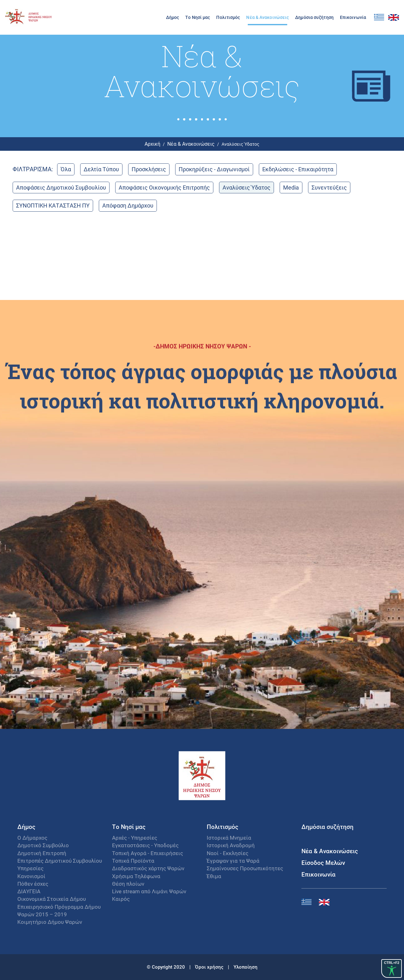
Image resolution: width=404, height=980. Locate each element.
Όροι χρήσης (210, 967)
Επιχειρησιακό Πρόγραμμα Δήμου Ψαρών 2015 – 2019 (59, 910)
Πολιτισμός (228, 17)
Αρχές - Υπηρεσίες (135, 838)
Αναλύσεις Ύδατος (247, 187)
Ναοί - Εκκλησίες (228, 853)
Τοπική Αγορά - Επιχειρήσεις (148, 853)
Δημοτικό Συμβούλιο (43, 845)
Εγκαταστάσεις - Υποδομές (145, 845)
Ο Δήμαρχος (32, 838)
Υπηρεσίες (30, 868)
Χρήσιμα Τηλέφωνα (136, 876)
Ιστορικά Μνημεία (229, 838)
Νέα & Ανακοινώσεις (267, 17)
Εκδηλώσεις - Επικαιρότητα (298, 169)
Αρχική (152, 144)
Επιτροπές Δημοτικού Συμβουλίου (60, 861)
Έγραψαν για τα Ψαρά (233, 861)
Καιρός (121, 899)
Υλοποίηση (246, 967)
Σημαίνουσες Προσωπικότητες (245, 868)
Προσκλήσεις (149, 169)
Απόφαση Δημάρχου (128, 205)
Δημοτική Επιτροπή (42, 853)
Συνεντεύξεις (329, 187)
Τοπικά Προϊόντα (133, 861)
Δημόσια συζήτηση (314, 17)
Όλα (66, 169)
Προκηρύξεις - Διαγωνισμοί (214, 169)
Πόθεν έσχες (33, 884)
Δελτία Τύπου (101, 169)
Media (291, 187)
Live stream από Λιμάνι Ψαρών (149, 891)
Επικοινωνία (353, 17)
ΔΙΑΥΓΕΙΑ (29, 891)
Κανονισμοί (31, 876)
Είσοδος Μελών (323, 863)
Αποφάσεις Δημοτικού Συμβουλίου (61, 187)
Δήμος (173, 17)
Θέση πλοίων (128, 884)
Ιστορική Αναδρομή (231, 845)
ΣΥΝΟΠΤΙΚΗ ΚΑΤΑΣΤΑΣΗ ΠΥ (53, 205)
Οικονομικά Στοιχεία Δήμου (52, 899)
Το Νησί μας (198, 17)
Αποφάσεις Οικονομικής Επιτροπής (164, 187)
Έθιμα (214, 876)
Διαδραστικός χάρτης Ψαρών (148, 868)
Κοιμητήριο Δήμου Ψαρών (50, 922)
